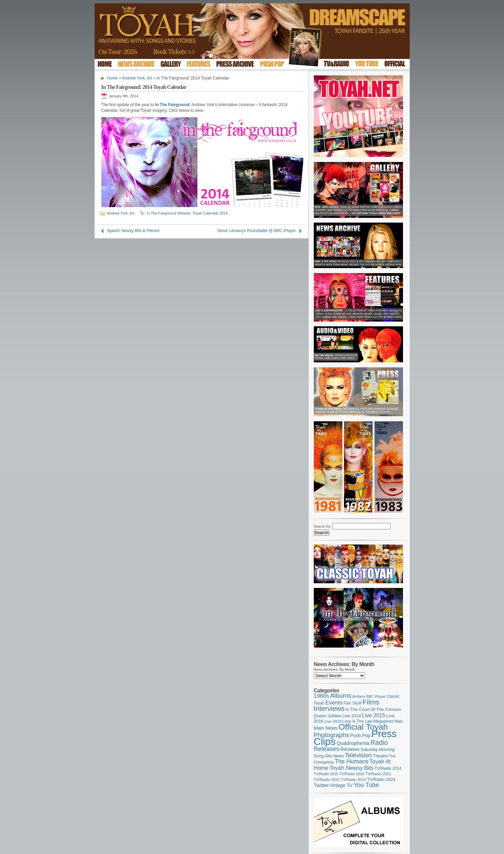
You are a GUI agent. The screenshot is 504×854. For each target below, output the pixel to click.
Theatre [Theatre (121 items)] (380, 756)
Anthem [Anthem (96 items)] (359, 696)
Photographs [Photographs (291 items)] (332, 735)
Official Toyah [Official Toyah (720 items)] (363, 727)
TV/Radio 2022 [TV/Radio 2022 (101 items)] (327, 780)
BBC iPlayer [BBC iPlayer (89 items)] (376, 696)
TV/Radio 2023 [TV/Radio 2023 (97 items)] (353, 780)
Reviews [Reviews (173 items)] (350, 749)
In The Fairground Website (169, 213)
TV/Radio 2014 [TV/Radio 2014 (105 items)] (388, 768)
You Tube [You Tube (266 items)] (366, 785)
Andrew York (133, 78)
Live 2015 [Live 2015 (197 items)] (374, 715)
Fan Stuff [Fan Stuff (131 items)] (352, 703)
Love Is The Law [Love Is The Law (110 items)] (357, 721)
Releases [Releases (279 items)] (327, 749)
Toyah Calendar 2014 (210, 213)
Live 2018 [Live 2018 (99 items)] (333, 721)
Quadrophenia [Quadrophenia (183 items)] (353, 743)
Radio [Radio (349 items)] (379, 743)
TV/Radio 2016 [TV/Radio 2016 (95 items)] (352, 774)
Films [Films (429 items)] (371, 702)
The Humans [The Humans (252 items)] (351, 761)
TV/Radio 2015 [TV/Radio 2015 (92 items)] (326, 774)
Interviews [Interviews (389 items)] (329, 708)
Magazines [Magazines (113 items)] (383, 721)
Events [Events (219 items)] (334, 703)
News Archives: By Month (334, 669)
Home (112, 78)
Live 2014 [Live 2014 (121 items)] (352, 716)
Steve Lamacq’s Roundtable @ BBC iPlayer (256, 231)
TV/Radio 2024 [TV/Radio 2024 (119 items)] (381, 780)
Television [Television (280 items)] (358, 755)
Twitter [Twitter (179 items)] (321, 785)
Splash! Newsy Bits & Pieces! (133, 231)
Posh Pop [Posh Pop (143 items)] (360, 735)
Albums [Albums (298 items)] (341, 696)
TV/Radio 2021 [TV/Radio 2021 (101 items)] (378, 774)
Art (149, 78)
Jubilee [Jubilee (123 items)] (334, 716)
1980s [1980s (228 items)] (322, 696)
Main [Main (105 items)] (399, 721)
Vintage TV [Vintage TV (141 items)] (341, 785)
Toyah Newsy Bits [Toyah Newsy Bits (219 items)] (351, 768)
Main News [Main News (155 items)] (326, 728)
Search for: (323, 526)
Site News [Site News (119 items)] (334, 756)
